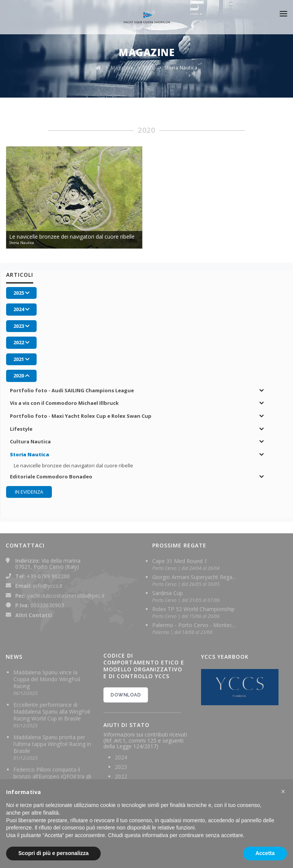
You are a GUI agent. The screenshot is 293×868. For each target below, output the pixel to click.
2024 (121, 757)
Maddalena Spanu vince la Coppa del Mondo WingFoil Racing (47, 679)
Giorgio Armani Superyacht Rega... (194, 577)
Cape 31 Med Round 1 (180, 561)
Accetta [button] (265, 853)
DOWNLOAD (126, 695)
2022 (121, 776)
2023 (121, 767)
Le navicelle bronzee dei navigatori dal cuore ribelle (73, 465)
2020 (149, 68)
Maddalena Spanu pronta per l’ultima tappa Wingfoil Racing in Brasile (52, 744)
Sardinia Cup (167, 593)
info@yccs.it (48, 586)
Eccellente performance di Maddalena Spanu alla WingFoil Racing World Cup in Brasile (52, 712)
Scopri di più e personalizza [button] (53, 853)
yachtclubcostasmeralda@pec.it (66, 596)
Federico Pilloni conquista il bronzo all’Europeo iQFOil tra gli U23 (52, 776)
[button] (283, 791)
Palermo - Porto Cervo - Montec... (194, 625)
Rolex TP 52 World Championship (193, 609)
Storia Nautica (181, 68)
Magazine (122, 68)
